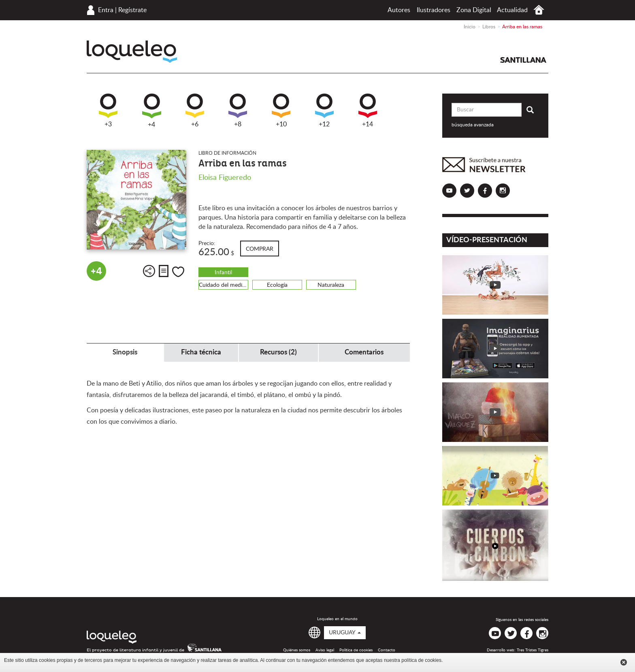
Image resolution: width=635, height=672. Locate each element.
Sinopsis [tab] (125, 352)
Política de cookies (356, 650)
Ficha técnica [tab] (201, 352)
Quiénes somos (297, 650)
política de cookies (421, 660)
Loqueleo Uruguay (132, 52)
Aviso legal (325, 650)
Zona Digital (474, 10)
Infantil (223, 273)
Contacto (387, 650)
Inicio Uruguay (539, 10)
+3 (108, 111)
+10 (281, 111)
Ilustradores (434, 10)
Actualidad (512, 10)
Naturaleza (331, 285)
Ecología (277, 285)
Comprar (260, 249)
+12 (324, 111)
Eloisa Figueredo (225, 178)
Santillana (523, 60)
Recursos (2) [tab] (278, 352)
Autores (399, 10)
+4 (152, 111)
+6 (195, 111)
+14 (368, 111)
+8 (238, 111)
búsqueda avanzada (473, 125)
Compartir (149, 271)
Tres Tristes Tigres (533, 650)
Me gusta (178, 272)
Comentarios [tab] (364, 352)
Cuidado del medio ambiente (224, 285)
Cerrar (624, 662)
